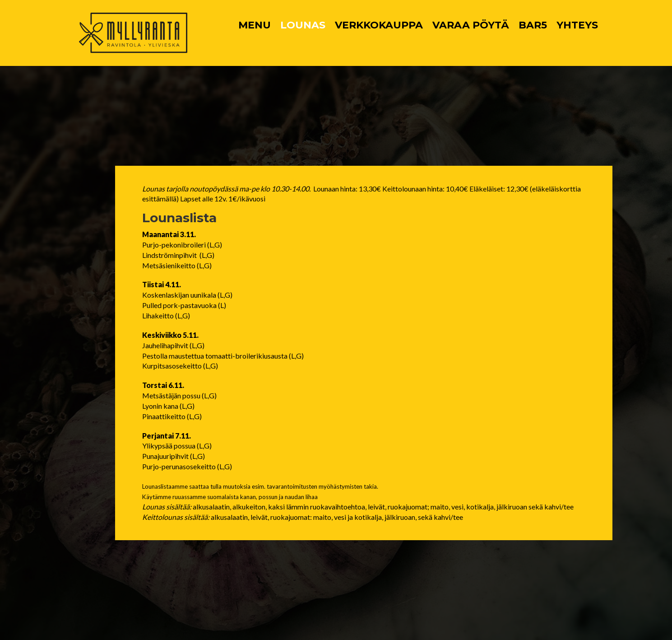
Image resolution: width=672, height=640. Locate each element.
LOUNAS (303, 25)
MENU (255, 25)
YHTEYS (577, 25)
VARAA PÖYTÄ (471, 25)
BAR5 (533, 25)
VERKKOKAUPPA (379, 25)
